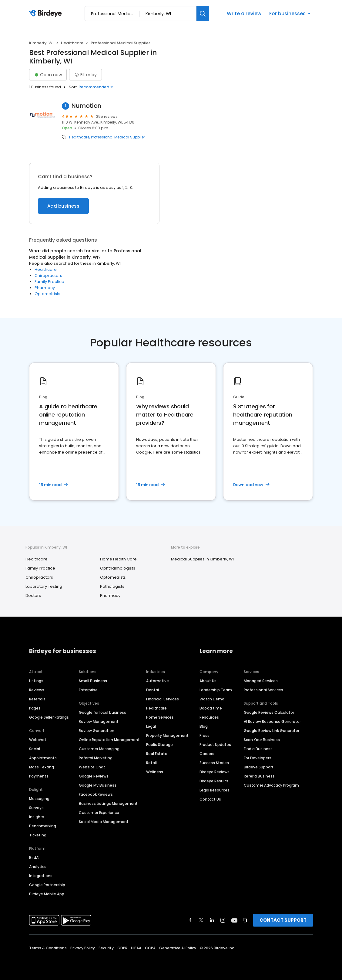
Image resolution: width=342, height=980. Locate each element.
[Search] (203, 14)
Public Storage (159, 745)
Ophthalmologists (118, 568)
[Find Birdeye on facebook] (190, 920)
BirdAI (34, 857)
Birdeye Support (259, 767)
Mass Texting (42, 767)
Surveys (36, 808)
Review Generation (97, 731)
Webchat (38, 740)
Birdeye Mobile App (47, 894)
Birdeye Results (214, 781)
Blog (204, 726)
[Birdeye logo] (47, 14)
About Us (208, 681)
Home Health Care (118, 559)
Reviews (37, 690)
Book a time (211, 708)
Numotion (86, 106)
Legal (151, 726)
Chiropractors (48, 276)
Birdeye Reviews (215, 772)
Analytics (38, 867)
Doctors (33, 595)
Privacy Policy (83, 948)
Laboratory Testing (44, 586)
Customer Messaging (99, 749)
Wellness (155, 772)
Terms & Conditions (48, 948)
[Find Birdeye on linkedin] (212, 920)
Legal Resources (215, 790)
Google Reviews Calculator (269, 712)
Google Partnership (47, 885)
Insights (37, 817)
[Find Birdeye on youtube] (234, 920)
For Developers (258, 758)
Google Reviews (94, 776)
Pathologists (112, 586)
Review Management (99, 721)
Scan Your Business (262, 740)
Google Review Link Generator (272, 731)
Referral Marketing (96, 758)
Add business (63, 206)
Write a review (244, 14)
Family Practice (49, 282)
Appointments (43, 758)
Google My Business (98, 785)
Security (106, 948)
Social (35, 749)
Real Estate (157, 754)
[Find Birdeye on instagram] (223, 920)
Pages (35, 708)
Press (205, 735)
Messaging (39, 799)
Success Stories (214, 763)
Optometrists (47, 294)
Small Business (93, 681)
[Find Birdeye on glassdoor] (245, 920)
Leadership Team (216, 690)
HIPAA (136, 948)
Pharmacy (45, 288)
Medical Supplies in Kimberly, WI (202, 559)
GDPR (122, 948)
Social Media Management (104, 822)
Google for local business (102, 712)
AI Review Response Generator (272, 721)
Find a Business (258, 749)
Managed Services (261, 681)
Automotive (158, 681)
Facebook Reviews (96, 794)
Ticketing (38, 835)
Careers (207, 754)
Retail (151, 763)
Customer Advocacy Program (271, 785)
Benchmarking (43, 826)
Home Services (160, 717)
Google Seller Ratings (49, 717)
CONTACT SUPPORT (283, 920)
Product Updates (215, 745)
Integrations (41, 876)
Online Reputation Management (109, 740)
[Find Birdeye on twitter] (201, 920)
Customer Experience (99, 813)
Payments (39, 776)
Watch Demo (212, 699)
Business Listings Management (108, 803)
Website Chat (92, 767)
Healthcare (72, 43)
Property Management (167, 735)
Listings (36, 681)
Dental (153, 690)
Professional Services (263, 690)
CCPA (150, 948)
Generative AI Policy (178, 948)
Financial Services (163, 699)
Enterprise (88, 690)
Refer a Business (259, 776)
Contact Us (210, 799)
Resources (209, 717)
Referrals (37, 699)
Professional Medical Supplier (118, 137)
